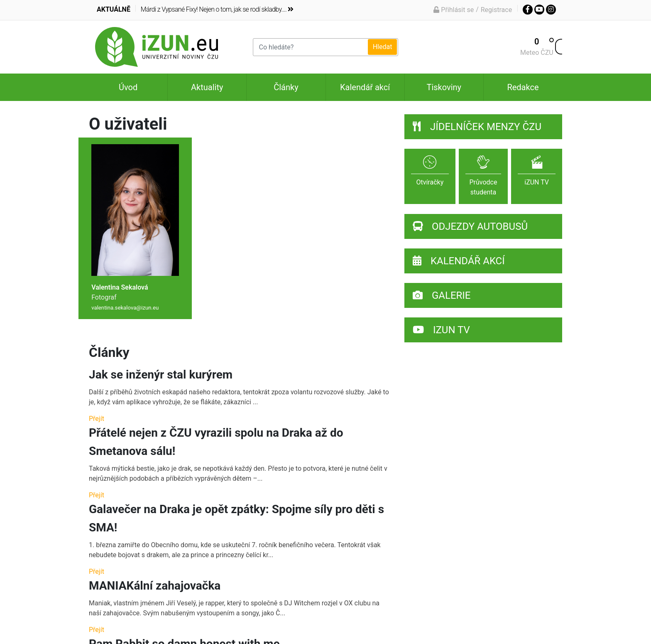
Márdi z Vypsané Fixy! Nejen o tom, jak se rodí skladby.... (217, 9)
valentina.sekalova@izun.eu (125, 308)
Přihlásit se (454, 10)
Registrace (496, 10)
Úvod (128, 87)
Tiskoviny (444, 87)
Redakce (523, 87)
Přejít (97, 419)
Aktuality (207, 87)
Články (286, 87)
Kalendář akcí (365, 87)
